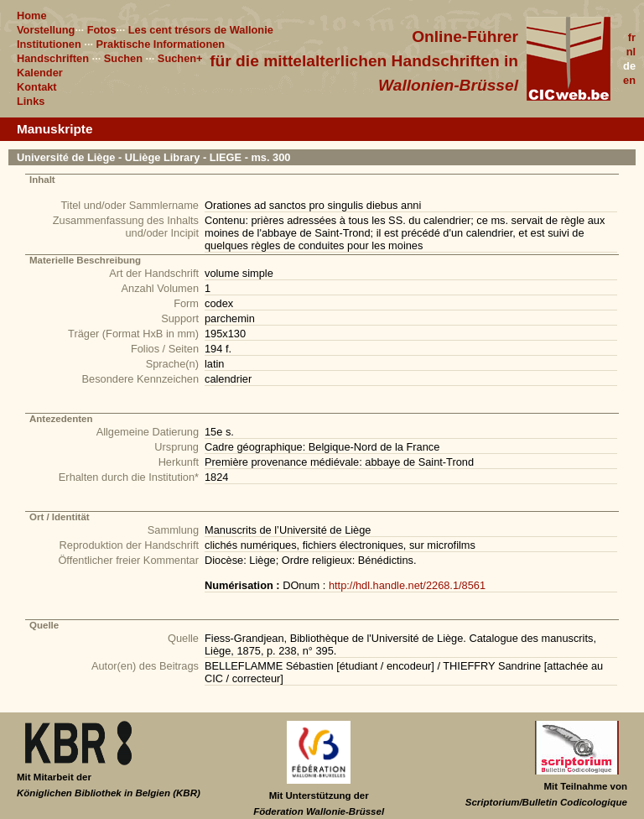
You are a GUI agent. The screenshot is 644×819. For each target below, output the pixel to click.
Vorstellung (46, 30)
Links (31, 101)
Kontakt (37, 87)
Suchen (123, 58)
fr (632, 37)
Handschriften (53, 58)
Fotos (102, 30)
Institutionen (49, 44)
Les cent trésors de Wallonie (201, 30)
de (629, 66)
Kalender (40, 73)
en (629, 80)
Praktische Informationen (161, 44)
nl (631, 52)
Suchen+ (180, 58)
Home (32, 16)
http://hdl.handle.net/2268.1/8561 (407, 585)
